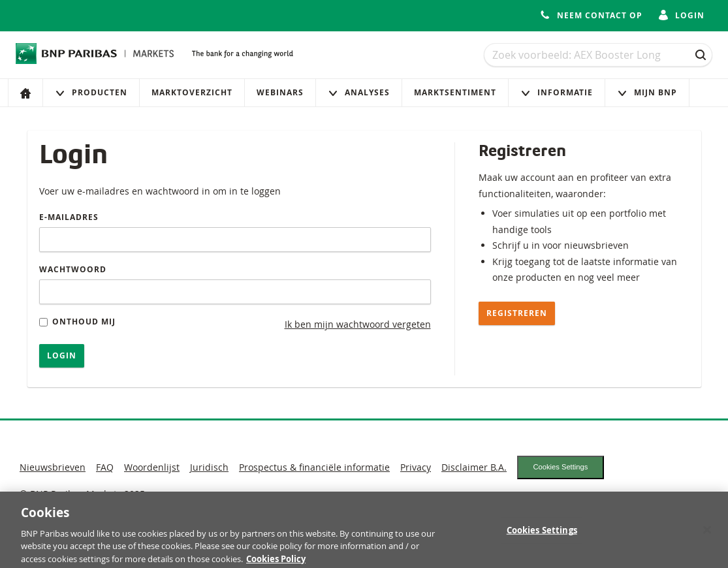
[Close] (707, 535)
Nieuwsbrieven (53, 467)
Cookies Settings (560, 467)
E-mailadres (69, 217)
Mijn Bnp (647, 92)
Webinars (280, 92)
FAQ (105, 467)
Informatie (557, 92)
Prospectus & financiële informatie (314, 467)
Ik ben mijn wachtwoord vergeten (358, 324)
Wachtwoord (73, 269)
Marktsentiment (455, 92)
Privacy (416, 467)
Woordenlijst (152, 467)
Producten (91, 92)
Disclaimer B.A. (474, 467)
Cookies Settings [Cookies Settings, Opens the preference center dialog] (542, 535)
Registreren (517, 313)
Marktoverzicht (192, 92)
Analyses (359, 92)
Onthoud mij (77, 322)
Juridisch (209, 467)
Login (62, 355)
